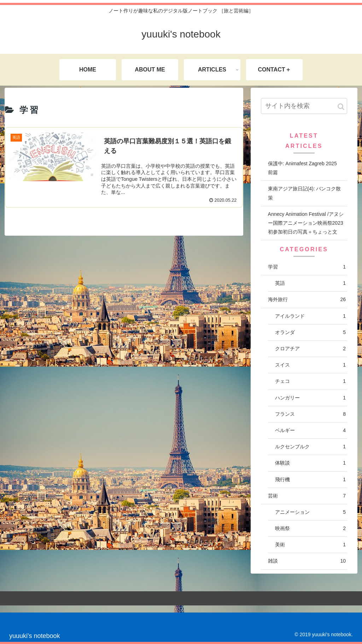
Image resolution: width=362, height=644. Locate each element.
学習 (307, 267)
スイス (310, 365)
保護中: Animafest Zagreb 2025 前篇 (305, 168)
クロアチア (310, 349)
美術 (310, 545)
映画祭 (310, 528)
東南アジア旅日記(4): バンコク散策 (305, 193)
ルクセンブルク (310, 447)
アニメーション (310, 512)
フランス (310, 414)
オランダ (310, 332)
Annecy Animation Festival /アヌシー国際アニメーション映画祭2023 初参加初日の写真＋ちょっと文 (306, 223)
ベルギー (310, 430)
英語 (310, 283)
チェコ (310, 381)
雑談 (307, 561)
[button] (341, 107)
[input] (304, 106)
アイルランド (310, 316)
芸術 (307, 496)
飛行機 (310, 480)
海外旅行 (307, 300)
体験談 (310, 463)
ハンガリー (310, 398)
